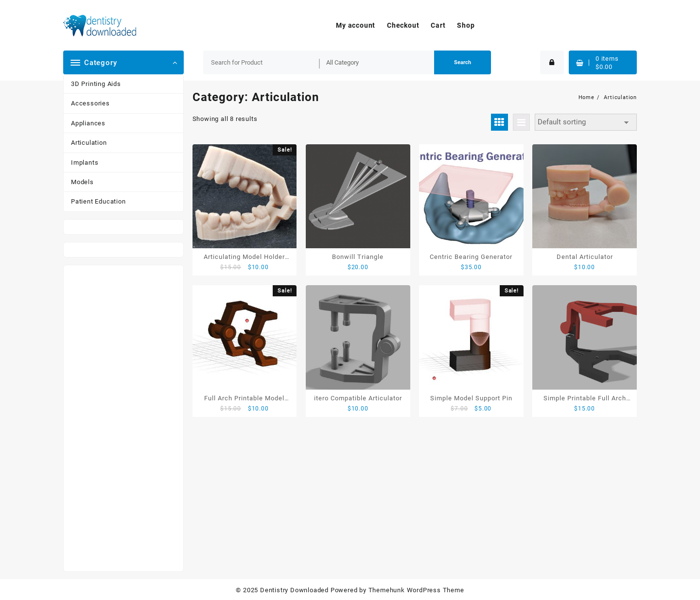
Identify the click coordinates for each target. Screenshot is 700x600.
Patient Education (98, 201)
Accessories (90, 103)
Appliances (88, 123)
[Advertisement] (123, 418)
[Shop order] (586, 122)
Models (82, 182)
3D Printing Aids (96, 84)
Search (463, 62)
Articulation (89, 143)
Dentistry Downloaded (294, 590)
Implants (85, 163)
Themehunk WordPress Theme (416, 590)
